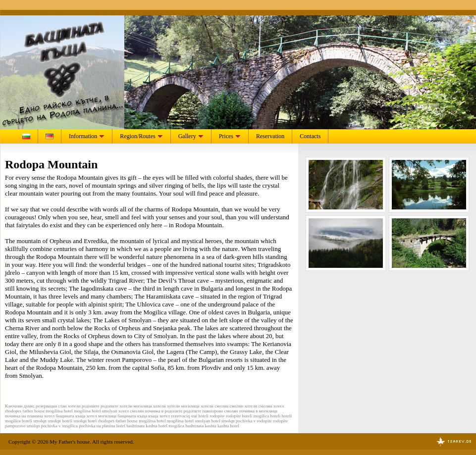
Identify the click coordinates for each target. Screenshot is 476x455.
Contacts (310, 136)
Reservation (270, 136)
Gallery (191, 136)
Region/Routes (141, 136)
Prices (230, 136)
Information (87, 136)
